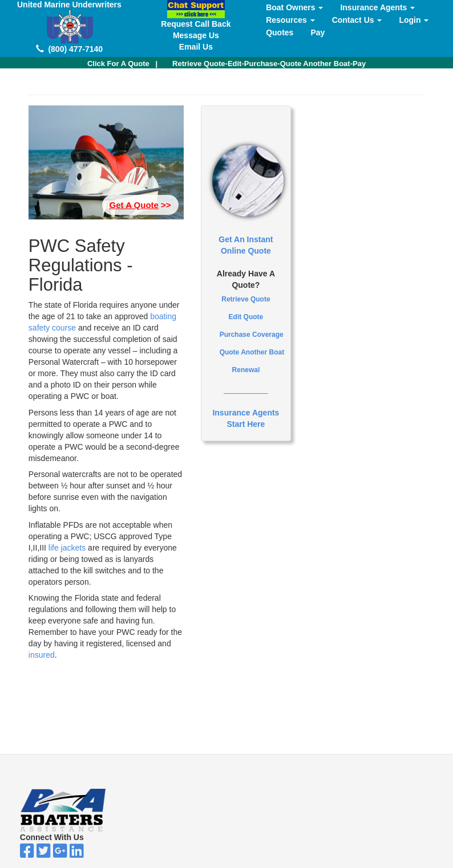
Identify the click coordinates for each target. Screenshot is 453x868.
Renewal (246, 370)
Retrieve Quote (246, 299)
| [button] (122, 64)
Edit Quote (246, 317)
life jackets (67, 548)
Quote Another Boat (252, 352)
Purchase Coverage (252, 335)
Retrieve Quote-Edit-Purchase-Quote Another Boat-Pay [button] (269, 64)
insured (42, 655)
